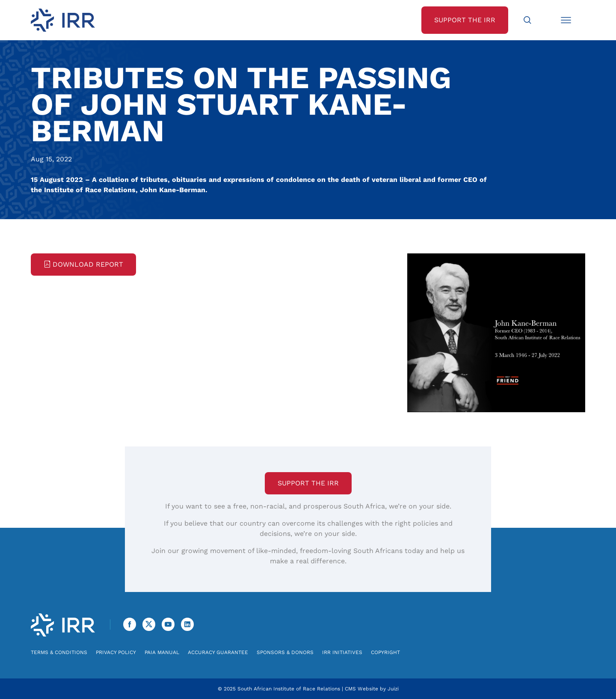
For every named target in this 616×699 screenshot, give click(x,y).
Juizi (393, 689)
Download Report (83, 264)
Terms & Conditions (59, 652)
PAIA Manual (162, 652)
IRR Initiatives (342, 652)
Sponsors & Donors (285, 652)
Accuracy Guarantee (218, 652)
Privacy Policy (116, 652)
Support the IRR (308, 483)
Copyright (385, 652)
